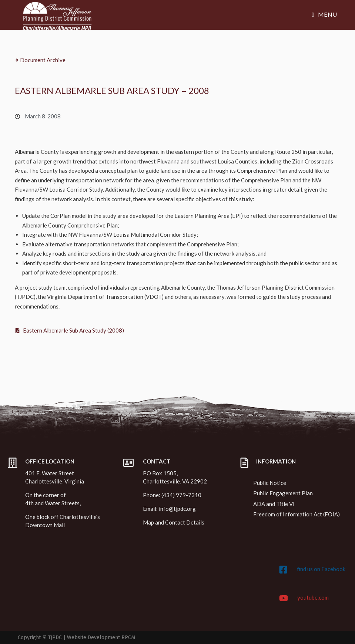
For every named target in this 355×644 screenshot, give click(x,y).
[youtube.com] (284, 598)
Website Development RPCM (101, 638)
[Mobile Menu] (325, 14)
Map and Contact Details (174, 522)
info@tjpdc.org (177, 509)
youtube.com (313, 597)
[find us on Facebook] (283, 570)
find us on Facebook (321, 569)
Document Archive (40, 59)
